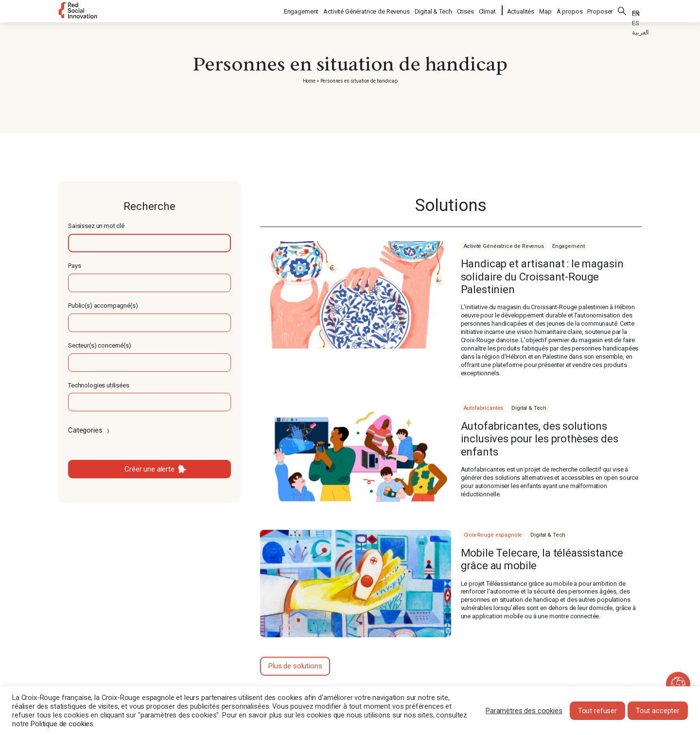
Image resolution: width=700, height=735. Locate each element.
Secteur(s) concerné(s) (100, 345)
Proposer (600, 10)
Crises (466, 10)
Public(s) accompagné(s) (103, 306)
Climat (488, 10)
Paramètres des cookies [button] (524, 711)
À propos (570, 10)
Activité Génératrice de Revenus (367, 10)
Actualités (521, 10)
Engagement (302, 10)
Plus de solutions (295, 666)
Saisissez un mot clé (96, 226)
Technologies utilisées (99, 385)
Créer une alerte (149, 469)
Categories (90, 430)
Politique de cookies (62, 724)
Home (309, 81)
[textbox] (149, 243)
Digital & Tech (434, 10)
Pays (74, 266)
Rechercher (622, 10)
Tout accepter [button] (658, 711)
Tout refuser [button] (597, 711)
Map (545, 10)
